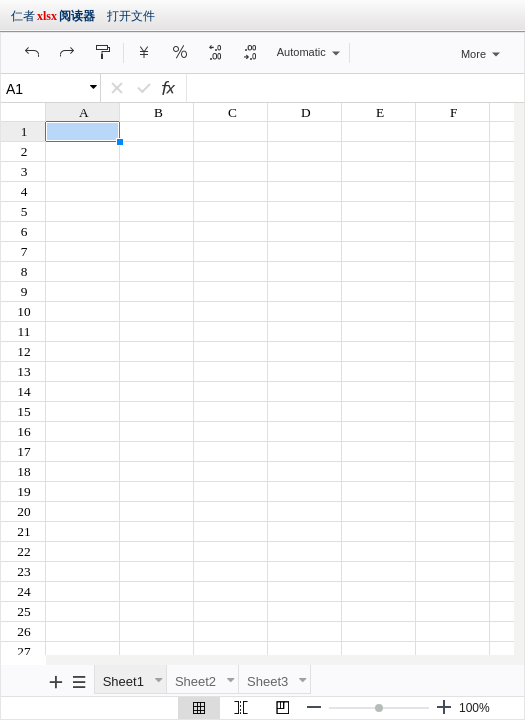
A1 (14, 89)
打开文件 (131, 16)
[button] (32, 52)
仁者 (53, 16)
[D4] (350, 88)
